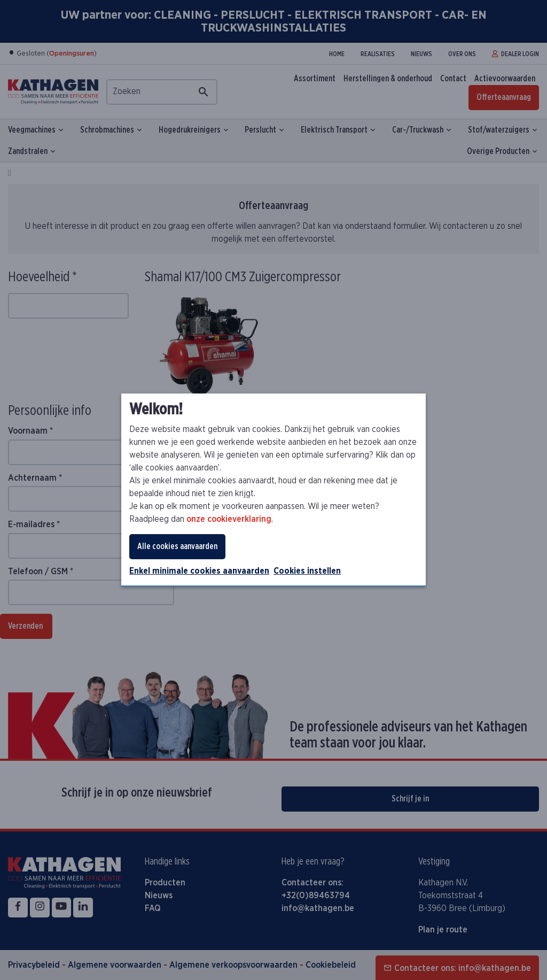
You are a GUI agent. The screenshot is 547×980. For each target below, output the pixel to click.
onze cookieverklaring (229, 519)
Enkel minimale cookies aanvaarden (199, 571)
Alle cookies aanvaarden (177, 546)
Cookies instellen (307, 571)
